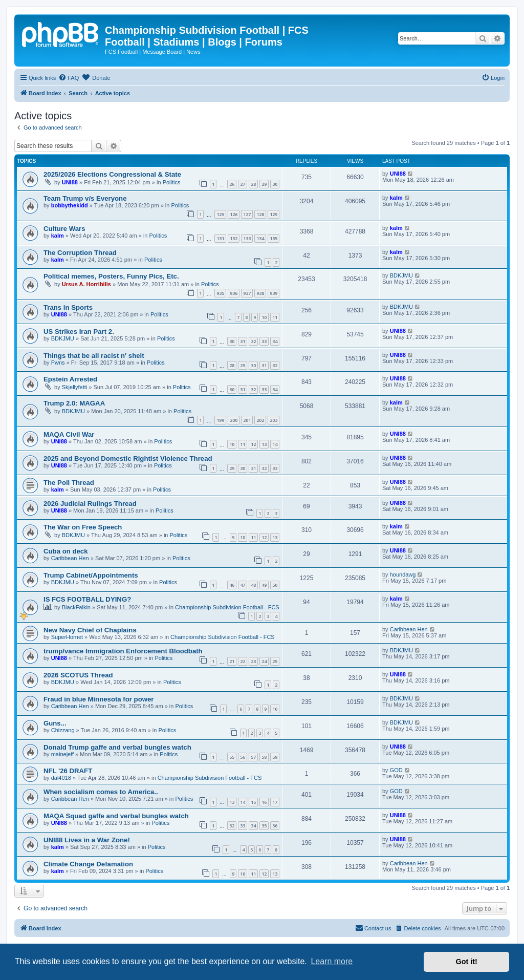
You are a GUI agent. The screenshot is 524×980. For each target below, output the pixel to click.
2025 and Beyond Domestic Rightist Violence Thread (128, 459)
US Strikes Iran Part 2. (79, 332)
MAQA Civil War (69, 434)
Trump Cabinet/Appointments (91, 575)
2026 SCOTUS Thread (78, 675)
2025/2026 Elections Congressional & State (112, 174)
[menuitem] (69, 78)
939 (274, 293)
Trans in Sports (68, 307)
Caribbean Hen (70, 558)
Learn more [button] (332, 961)
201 (247, 420)
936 (234, 293)
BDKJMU (401, 275)
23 (253, 661)
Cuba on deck (65, 551)
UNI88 (70, 182)
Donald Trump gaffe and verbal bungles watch (117, 747)
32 (253, 341)
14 (275, 444)
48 (253, 585)
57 (253, 757)
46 (232, 585)
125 (220, 214)
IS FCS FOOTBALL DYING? (87, 599)
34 (275, 341)
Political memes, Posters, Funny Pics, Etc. (111, 276)
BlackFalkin (76, 607)
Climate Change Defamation (88, 864)
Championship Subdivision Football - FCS (227, 607)
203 (274, 420)
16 (264, 802)
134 (260, 238)
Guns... (55, 723)
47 (243, 585)
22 (243, 661)
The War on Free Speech (83, 527)
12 (253, 444)
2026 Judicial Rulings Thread (90, 504)
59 (275, 757)
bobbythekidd (70, 205)
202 (260, 420)
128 (260, 214)
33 (264, 341)
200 (234, 420)
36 (275, 826)
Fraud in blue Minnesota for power (99, 699)
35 (264, 826)
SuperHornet (67, 637)
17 (275, 802)
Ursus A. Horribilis (86, 284)
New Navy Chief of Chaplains (90, 630)
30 (275, 184)
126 (234, 214)
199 (220, 420)
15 (253, 802)
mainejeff (62, 754)
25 (275, 661)
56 (243, 757)
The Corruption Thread (80, 253)
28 (253, 184)
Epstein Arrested (70, 379)
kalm (396, 198)
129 (274, 214)
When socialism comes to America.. (101, 792)
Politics (172, 182)
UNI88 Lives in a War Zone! (87, 840)
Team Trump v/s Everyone (85, 198)
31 (243, 341)
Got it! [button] (467, 962)
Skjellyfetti (75, 387)
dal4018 (61, 778)
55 (232, 757)
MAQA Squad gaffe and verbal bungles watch (116, 816)
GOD (396, 770)
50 (275, 585)
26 (232, 184)
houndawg (403, 574)
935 (220, 293)
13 (264, 444)
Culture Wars (64, 229)
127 (247, 214)
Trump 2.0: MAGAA (74, 403)
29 (264, 184)
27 (243, 184)
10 (264, 317)
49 (264, 585)
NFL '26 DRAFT (68, 771)
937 (247, 293)
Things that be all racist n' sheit (94, 356)
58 (264, 757)
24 (264, 661)
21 (232, 661)
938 (260, 293)
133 (247, 238)
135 (274, 238)
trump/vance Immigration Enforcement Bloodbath (123, 651)
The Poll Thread (69, 483)
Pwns (58, 363)
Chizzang (63, 730)
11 (275, 317)
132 (234, 238)
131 (220, 238)
